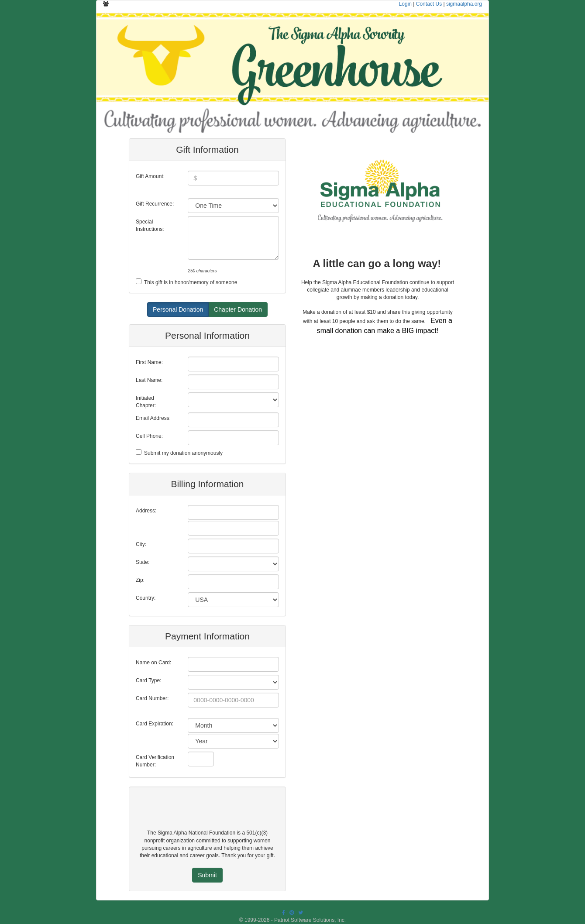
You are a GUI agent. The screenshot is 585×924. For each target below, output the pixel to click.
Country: (146, 598)
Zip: (140, 580)
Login (405, 4)
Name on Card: (153, 663)
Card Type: (148, 680)
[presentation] (204, 812)
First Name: (149, 362)
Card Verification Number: (155, 761)
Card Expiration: (155, 724)
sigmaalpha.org (464, 4)
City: (141, 544)
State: (143, 562)
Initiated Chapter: (146, 402)
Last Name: (149, 380)
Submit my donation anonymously (183, 453)
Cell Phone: (149, 436)
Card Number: (152, 698)
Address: (146, 511)
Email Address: (153, 418)
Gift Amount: (150, 176)
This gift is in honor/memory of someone (191, 282)
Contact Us (429, 4)
